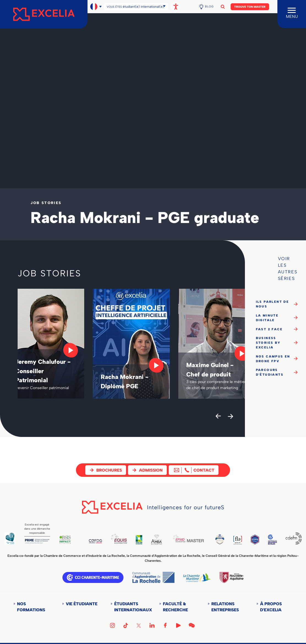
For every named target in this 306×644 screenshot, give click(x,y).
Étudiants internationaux (131, 607)
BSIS (67, 540)
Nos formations (31, 607)
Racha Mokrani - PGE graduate (145, 218)
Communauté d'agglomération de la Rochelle (153, 577)
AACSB (143, 540)
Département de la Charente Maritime (197, 577)
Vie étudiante (82, 604)
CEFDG (98, 541)
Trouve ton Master (250, 7)
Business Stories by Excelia (268, 343)
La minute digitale (267, 318)
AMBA (161, 539)
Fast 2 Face (269, 329)
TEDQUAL (226, 539)
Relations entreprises (225, 607)
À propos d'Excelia (271, 607)
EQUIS (123, 538)
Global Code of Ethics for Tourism (10, 538)
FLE (245, 540)
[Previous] (218, 416)
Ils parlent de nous (273, 304)
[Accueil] (44, 14)
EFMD (194, 538)
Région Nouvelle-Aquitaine (231, 577)
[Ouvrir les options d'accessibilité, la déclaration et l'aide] (176, 7)
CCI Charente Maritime (93, 577)
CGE (272, 539)
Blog (209, 6)
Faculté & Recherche (175, 607)
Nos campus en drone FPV (273, 359)
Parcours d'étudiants (270, 372)
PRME (38, 541)
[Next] (230, 416)
